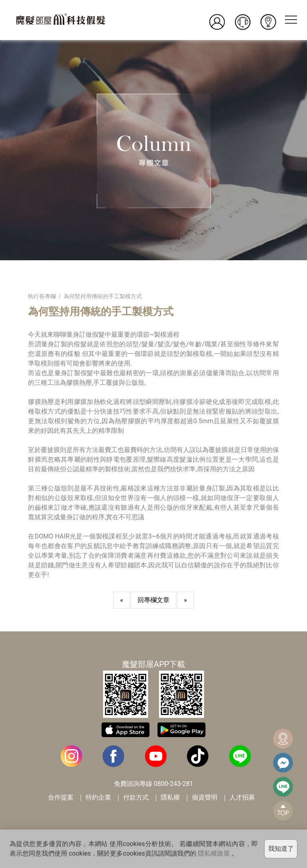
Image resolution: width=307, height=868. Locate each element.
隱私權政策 (214, 853)
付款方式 (136, 797)
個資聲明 (205, 797)
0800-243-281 (174, 784)
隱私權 (170, 797)
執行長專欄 (42, 296)
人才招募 (242, 797)
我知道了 (281, 849)
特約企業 (98, 797)
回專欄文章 (153, 600)
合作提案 (61, 797)
